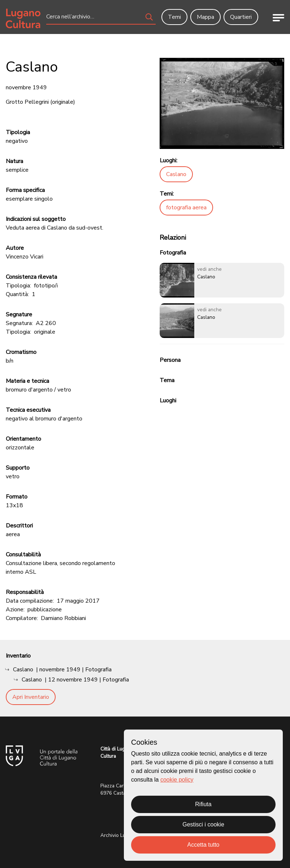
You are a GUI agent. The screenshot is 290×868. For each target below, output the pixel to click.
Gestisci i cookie (203, 824)
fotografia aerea (186, 208)
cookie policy (177, 780)
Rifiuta (203, 804)
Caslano (176, 174)
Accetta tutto (204, 845)
